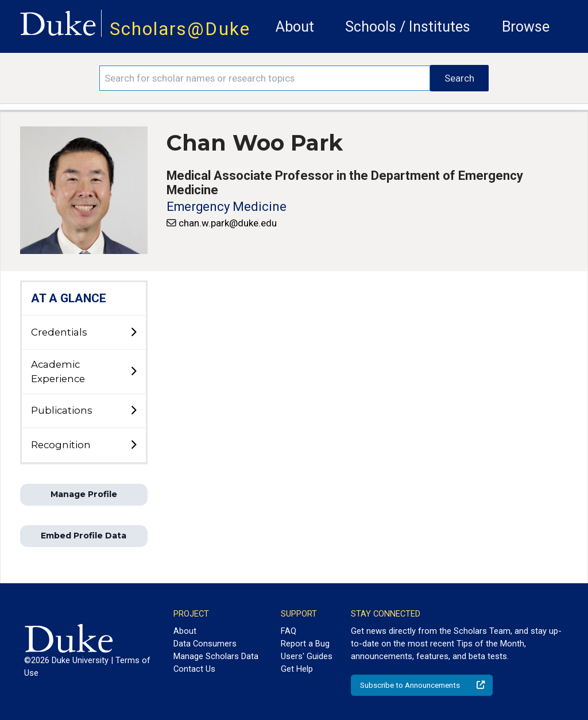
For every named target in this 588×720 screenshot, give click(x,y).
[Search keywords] (265, 78)
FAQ (289, 631)
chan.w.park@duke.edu (228, 223)
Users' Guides (307, 656)
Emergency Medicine (227, 207)
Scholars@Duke (180, 29)
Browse (526, 27)
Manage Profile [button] (84, 494)
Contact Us (194, 669)
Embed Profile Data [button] (84, 536)
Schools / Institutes (408, 27)
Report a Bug (305, 644)
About (295, 27)
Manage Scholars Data (216, 656)
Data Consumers (205, 644)
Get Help (297, 669)
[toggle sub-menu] (133, 333)
